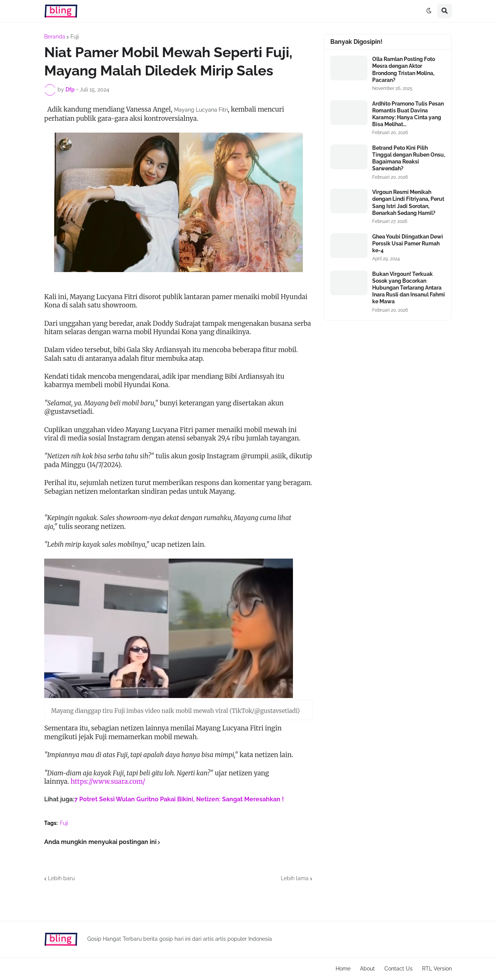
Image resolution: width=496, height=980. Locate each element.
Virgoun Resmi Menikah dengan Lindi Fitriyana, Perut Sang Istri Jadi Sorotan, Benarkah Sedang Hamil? (408, 203)
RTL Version (437, 969)
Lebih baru (61, 878)
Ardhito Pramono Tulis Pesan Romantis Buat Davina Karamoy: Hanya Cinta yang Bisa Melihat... (408, 114)
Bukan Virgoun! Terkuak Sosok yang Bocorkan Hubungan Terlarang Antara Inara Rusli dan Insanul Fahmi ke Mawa (409, 288)
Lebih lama (295, 878)
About (367, 969)
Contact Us (398, 969)
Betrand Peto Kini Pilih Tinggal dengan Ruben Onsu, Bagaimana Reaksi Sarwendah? (409, 158)
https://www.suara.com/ (108, 781)
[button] (429, 11)
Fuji (75, 37)
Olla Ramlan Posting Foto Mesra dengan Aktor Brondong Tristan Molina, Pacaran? (404, 70)
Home (343, 969)
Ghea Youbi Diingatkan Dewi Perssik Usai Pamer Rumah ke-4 (408, 243)
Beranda (55, 37)
